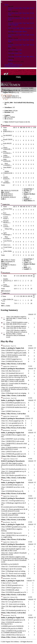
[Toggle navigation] (1, 2)
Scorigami (15, 25)
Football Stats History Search (13, 65)
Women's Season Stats (26, 28)
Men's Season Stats (14, 28)
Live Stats (11, 8)
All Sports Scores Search (12, 67)
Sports (6, 5)
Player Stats (26, 8)
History (24, 31)
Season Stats (18, 8)
